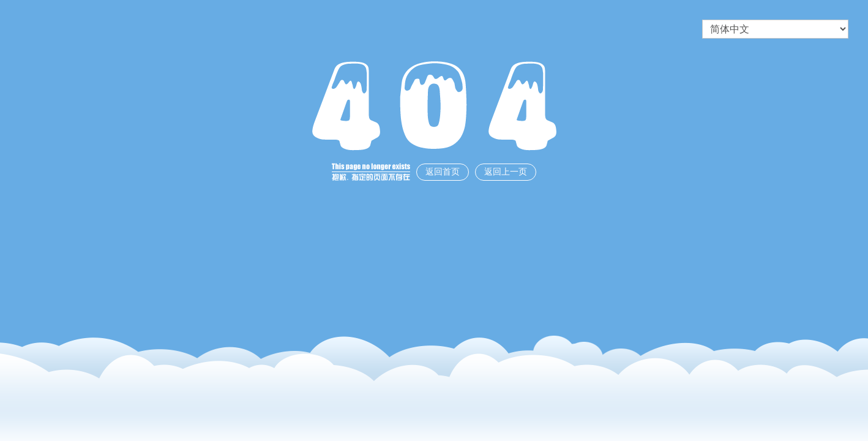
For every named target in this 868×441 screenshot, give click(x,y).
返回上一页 (506, 172)
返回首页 (443, 172)
